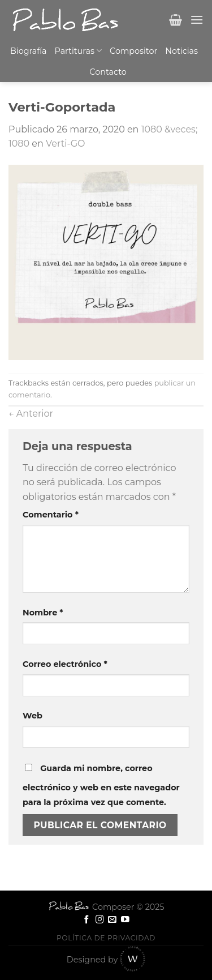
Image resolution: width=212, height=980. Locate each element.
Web (33, 716)
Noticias (181, 51)
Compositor (133, 51)
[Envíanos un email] (112, 920)
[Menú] (197, 20)
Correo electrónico (65, 664)
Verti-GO (65, 144)
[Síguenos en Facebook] (87, 920)
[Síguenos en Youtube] (125, 920)
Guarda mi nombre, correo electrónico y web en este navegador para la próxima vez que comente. (101, 785)
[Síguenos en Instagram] (100, 920)
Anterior (31, 414)
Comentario (51, 515)
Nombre (43, 613)
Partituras (79, 51)
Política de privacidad (106, 938)
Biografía (29, 51)
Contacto (108, 72)
